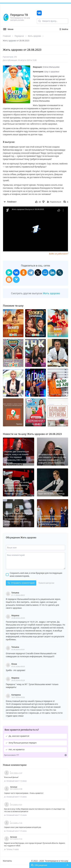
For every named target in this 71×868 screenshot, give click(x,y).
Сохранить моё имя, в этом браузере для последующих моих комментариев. (36, 574)
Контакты (7, 861)
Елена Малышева (51, 67)
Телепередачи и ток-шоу (57, 861)
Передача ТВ (19, 15)
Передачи (19, 36)
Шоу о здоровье (52, 72)
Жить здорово (34, 36)
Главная (7, 36)
